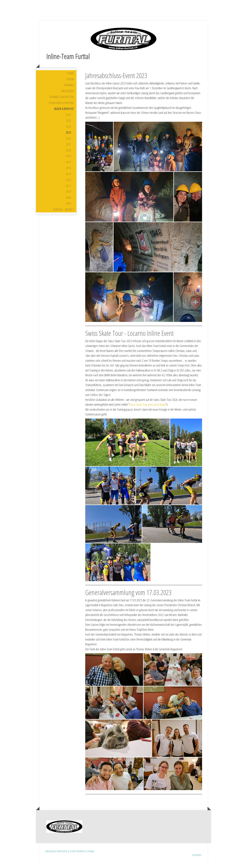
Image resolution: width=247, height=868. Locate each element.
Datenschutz (62, 856)
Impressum (50, 856)
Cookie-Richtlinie (77, 856)
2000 (68, 208)
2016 (68, 173)
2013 (68, 179)
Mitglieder (68, 96)
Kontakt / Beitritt (63, 214)
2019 (68, 161)
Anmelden (197, 860)
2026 (68, 120)
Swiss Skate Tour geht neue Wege (148, 409)
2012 (68, 185)
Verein (70, 84)
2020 (68, 155)
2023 (68, 137)
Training (69, 90)
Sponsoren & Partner (61, 108)
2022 (68, 143)
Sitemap (90, 856)
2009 (68, 203)
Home (70, 78)
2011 (68, 191)
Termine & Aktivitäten (62, 102)
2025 (68, 125)
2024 (68, 132)
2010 (68, 197)
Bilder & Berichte (64, 114)
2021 (68, 149)
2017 (68, 167)
